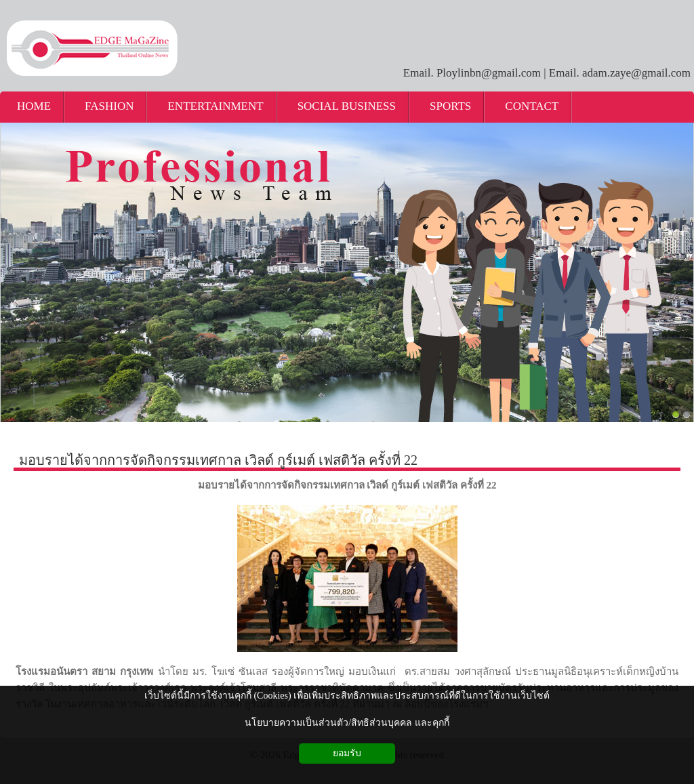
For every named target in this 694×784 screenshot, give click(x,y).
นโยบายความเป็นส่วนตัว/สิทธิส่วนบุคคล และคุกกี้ (347, 723)
